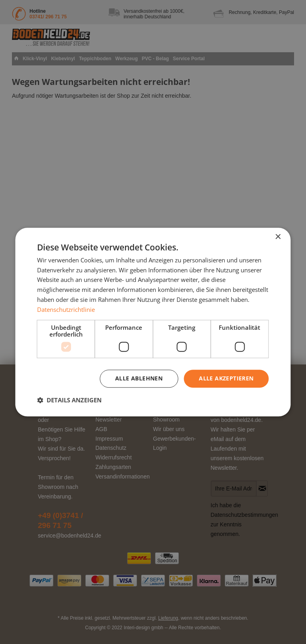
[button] (69, 400)
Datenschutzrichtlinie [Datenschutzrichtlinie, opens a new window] (66, 309)
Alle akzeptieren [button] (226, 379)
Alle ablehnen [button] (139, 379)
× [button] (278, 237)
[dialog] (153, 322)
